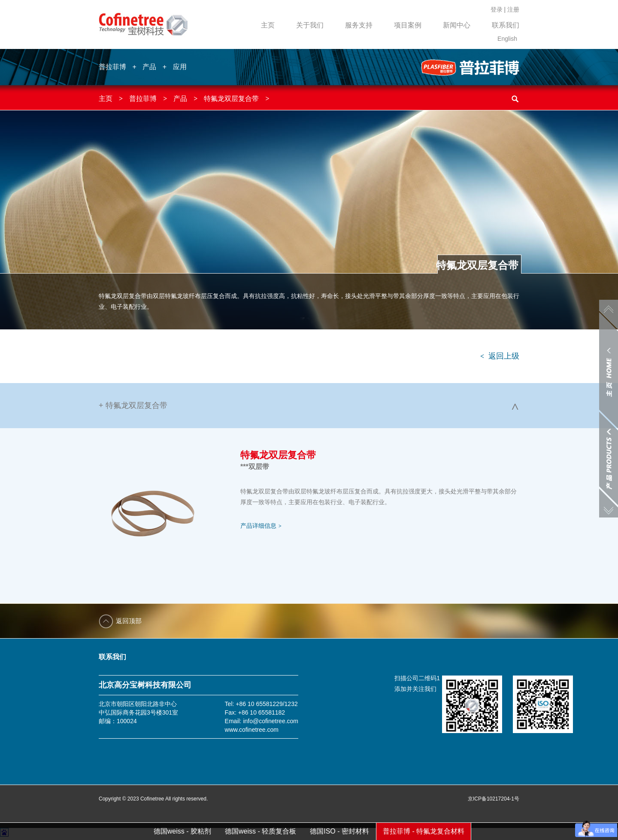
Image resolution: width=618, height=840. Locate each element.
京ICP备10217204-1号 (494, 799)
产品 (149, 67)
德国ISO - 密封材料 (339, 831)
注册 (513, 9)
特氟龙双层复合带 (231, 99)
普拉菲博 (112, 67)
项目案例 (408, 25)
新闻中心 (457, 25)
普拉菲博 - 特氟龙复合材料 (424, 831)
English (507, 39)
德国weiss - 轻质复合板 (261, 831)
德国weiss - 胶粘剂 (182, 831)
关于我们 (310, 25)
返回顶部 (129, 621)
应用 (180, 67)
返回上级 (500, 356)
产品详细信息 (261, 526)
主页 (268, 25)
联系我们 (506, 25)
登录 (497, 9)
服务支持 (359, 25)
